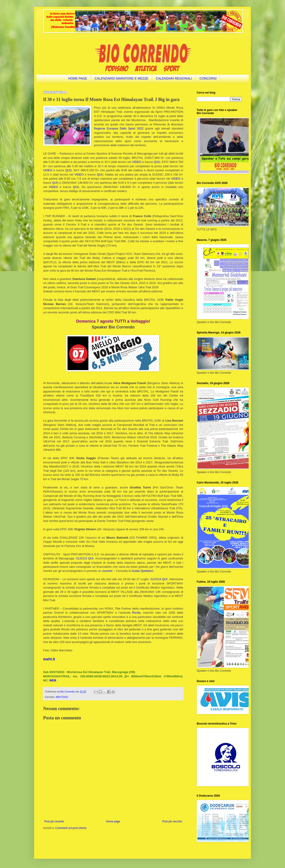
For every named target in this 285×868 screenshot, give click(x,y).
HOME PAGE (78, 78)
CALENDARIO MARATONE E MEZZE (121, 78)
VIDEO (137, 162)
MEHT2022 (62, 697)
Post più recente (54, 821)
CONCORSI (208, 78)
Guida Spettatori (142, 571)
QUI (156, 162)
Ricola (136, 613)
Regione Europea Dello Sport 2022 (119, 128)
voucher (107, 571)
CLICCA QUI (85, 558)
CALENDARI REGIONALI (174, 78)
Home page (113, 821)
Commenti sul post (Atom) (71, 828)
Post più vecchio (172, 821)
